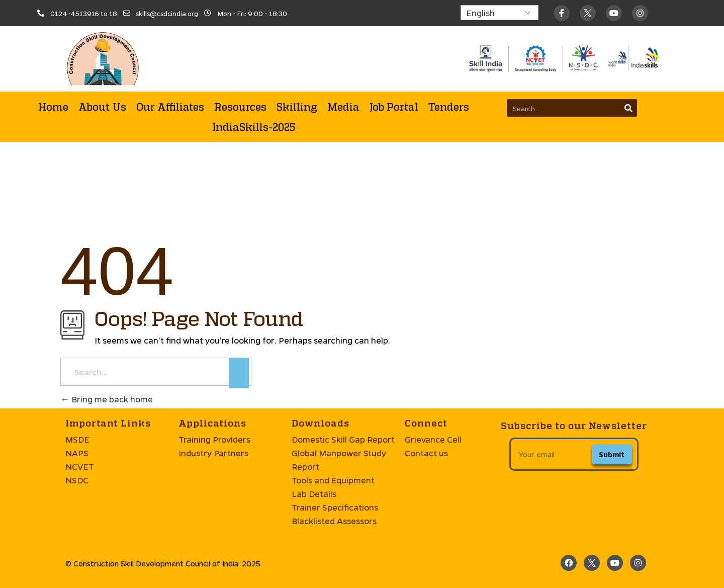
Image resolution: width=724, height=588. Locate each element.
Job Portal (394, 107)
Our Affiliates (170, 107)
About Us (102, 107)
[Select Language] (500, 13)
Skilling (297, 107)
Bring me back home (107, 399)
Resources (240, 107)
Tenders (449, 107)
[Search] (628, 108)
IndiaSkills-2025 (254, 127)
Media (343, 107)
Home (53, 107)
